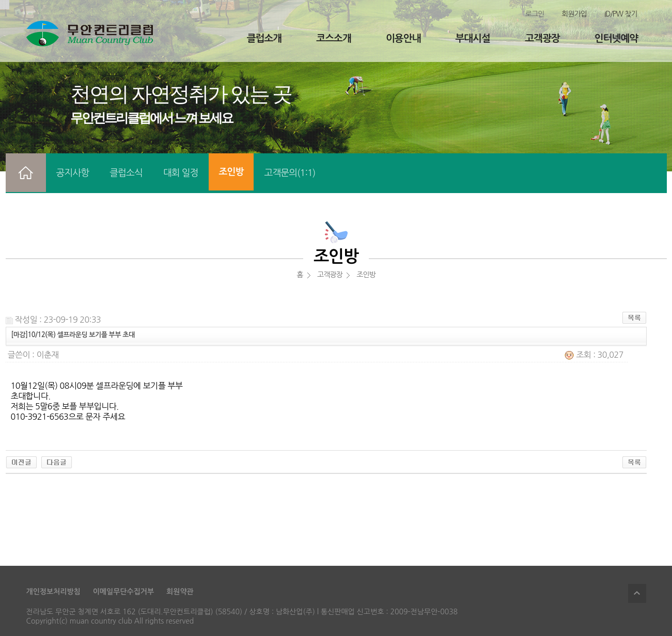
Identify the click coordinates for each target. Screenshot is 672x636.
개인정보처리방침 (53, 592)
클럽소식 (126, 173)
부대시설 (473, 38)
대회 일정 (181, 173)
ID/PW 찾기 (621, 14)
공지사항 (73, 173)
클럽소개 (264, 38)
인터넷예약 (616, 38)
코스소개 (333, 38)
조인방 (231, 172)
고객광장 (542, 38)
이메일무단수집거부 (123, 592)
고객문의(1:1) (290, 173)
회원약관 (180, 592)
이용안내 (403, 38)
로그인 (535, 14)
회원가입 (574, 14)
